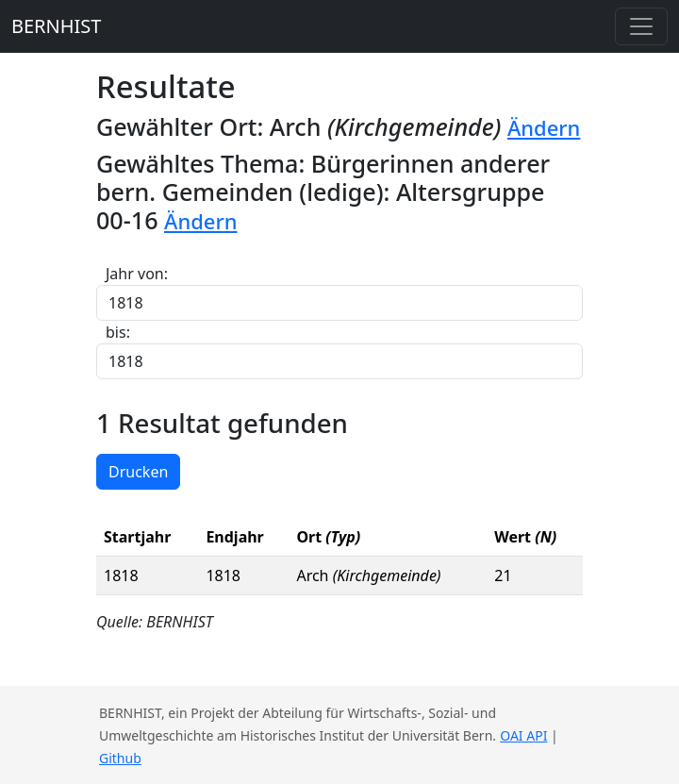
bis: (118, 332)
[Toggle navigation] (641, 26)
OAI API (523, 735)
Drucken (138, 472)
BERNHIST (56, 26)
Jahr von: (137, 274)
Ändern (544, 128)
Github (120, 758)
